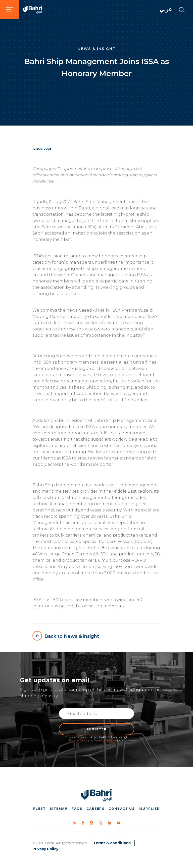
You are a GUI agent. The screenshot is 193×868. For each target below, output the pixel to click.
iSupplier (149, 809)
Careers (95, 809)
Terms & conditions (112, 843)
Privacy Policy (78, 740)
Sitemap (59, 809)
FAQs (77, 809)
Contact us (122, 809)
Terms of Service (105, 740)
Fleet (39, 809)
